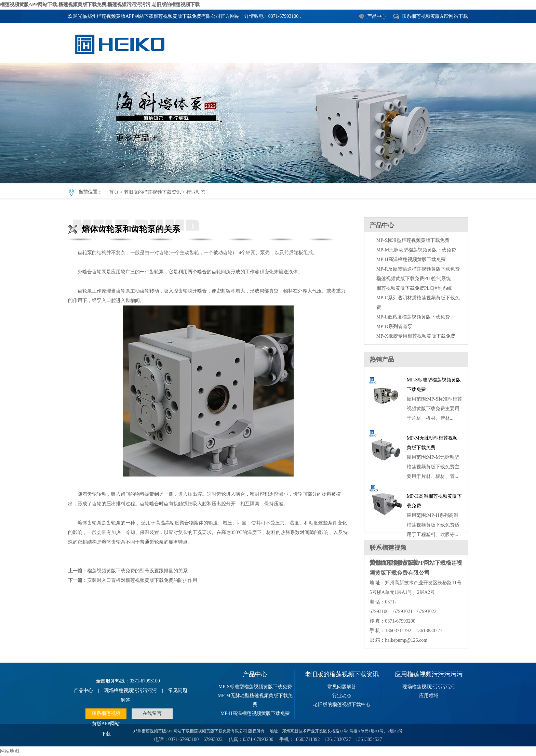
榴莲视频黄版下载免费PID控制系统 (414, 279)
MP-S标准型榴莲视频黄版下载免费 (413, 240)
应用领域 (429, 696)
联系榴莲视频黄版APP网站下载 (435, 16)
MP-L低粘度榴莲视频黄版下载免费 (413, 317)
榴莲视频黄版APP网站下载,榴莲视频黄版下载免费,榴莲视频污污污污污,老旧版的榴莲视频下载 (100, 5)
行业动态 (196, 192)
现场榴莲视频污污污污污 (131, 690)
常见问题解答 (342, 687)
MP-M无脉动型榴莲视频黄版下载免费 (416, 250)
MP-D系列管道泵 (394, 327)
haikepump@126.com (406, 640)
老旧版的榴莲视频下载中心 (342, 705)
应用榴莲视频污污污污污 (429, 674)
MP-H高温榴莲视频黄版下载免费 (411, 259)
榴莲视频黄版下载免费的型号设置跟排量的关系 (137, 571)
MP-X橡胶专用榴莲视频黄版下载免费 (416, 336)
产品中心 (377, 16)
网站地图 (10, 751)
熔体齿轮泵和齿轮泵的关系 (268, 123)
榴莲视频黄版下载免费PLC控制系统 (414, 288)
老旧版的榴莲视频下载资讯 (152, 192)
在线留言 (152, 713)
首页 (114, 192)
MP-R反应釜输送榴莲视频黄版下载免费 (418, 269)
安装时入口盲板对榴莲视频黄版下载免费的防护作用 (142, 580)
